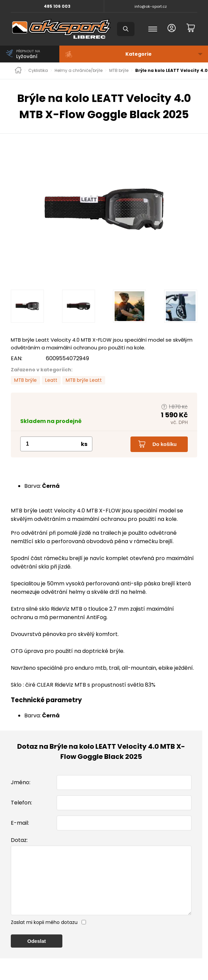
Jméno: (21, 782)
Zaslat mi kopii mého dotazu (44, 936)
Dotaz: (19, 840)
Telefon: (21, 803)
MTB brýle (119, 71)
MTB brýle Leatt (84, 380)
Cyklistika (38, 71)
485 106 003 (57, 6)
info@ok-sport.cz (151, 6)
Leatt (51, 380)
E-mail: (20, 823)
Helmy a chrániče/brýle (79, 71)
